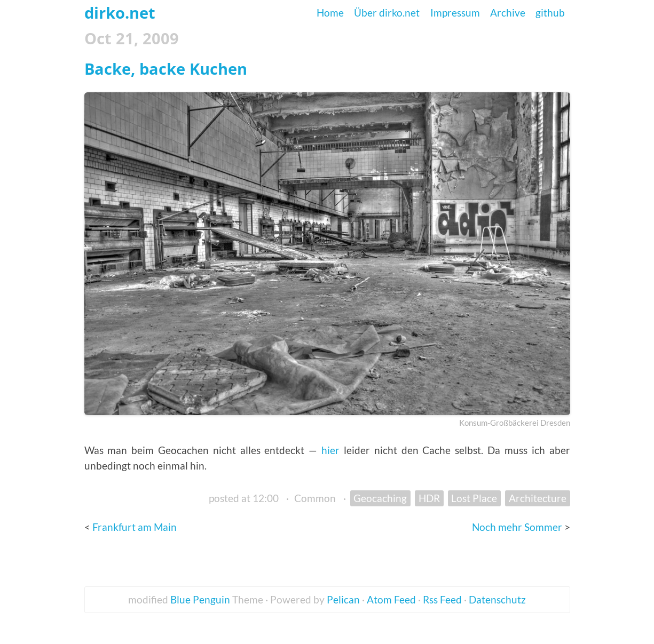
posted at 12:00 (244, 498)
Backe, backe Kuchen (166, 69)
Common (315, 498)
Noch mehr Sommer (518, 527)
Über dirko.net (387, 13)
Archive (508, 13)
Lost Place (474, 498)
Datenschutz (497, 599)
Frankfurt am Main (135, 527)
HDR (429, 498)
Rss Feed (442, 599)
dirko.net (120, 13)
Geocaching (380, 498)
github (550, 13)
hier (330, 450)
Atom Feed (391, 599)
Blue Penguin (200, 599)
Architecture (538, 498)
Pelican (343, 599)
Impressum (455, 13)
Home (330, 13)
